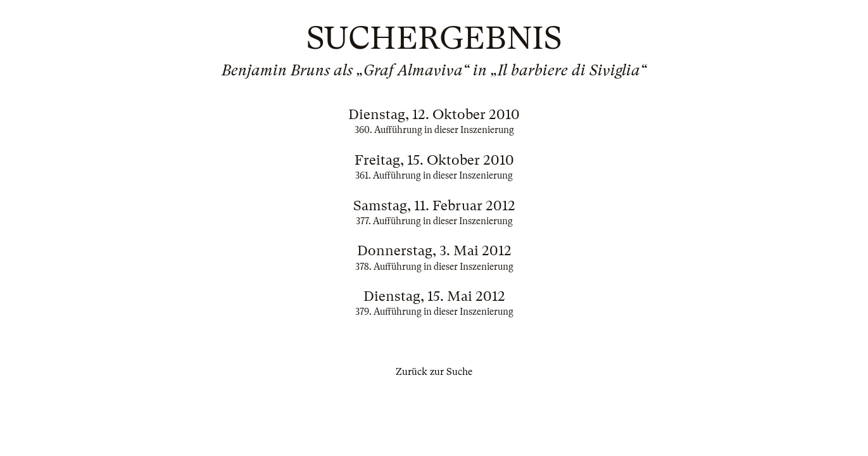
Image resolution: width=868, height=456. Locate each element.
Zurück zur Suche (434, 372)
